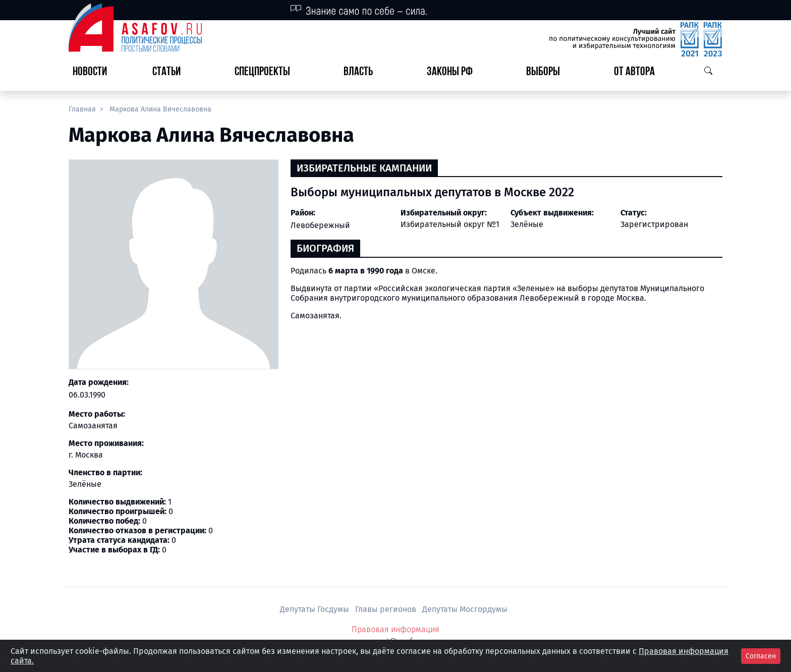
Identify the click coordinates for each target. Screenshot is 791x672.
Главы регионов (387, 609)
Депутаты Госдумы (316, 609)
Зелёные (527, 224)
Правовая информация (395, 629)
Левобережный (320, 225)
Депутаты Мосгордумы (465, 609)
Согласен (761, 656)
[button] (171, 72)
